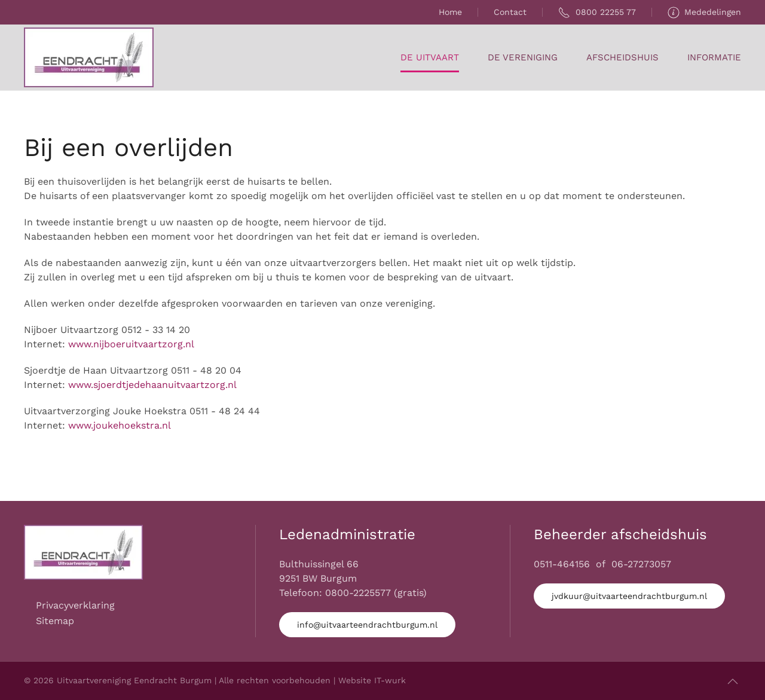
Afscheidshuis (622, 57)
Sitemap (55, 621)
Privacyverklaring (75, 605)
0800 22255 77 (597, 13)
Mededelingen (705, 13)
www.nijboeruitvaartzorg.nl (131, 344)
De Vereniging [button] (523, 57)
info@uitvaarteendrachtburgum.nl (367, 625)
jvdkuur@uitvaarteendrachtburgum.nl (629, 596)
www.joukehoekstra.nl (120, 425)
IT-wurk (390, 680)
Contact (510, 12)
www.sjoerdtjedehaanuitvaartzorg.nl (152, 385)
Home (450, 12)
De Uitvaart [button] (430, 57)
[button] (733, 681)
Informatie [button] (714, 57)
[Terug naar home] (89, 57)
